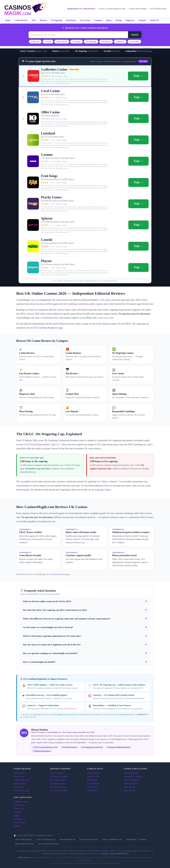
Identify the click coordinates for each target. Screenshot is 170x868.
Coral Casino (19, 805)
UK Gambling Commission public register (83, 304)
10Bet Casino (19, 809)
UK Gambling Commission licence (65, 714)
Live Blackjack (93, 783)
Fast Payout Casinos (58, 780)
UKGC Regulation (131, 773)
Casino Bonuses (103, 324)
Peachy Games (20, 823)
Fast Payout (71, 20)
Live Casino (85, 20)
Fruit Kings (18, 819)
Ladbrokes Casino (21, 802)
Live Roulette (92, 787)
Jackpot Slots (92, 780)
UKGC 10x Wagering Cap (46, 839)
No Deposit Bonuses (59, 787)
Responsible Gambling (133, 776)
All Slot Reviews (94, 773)
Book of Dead (62, 42)
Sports (109, 20)
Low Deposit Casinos (59, 790)
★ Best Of (154, 20)
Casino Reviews (21, 20)
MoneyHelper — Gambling (136, 839)
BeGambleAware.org (126, 714)
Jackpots (142, 20)
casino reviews (59, 574)
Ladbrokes (35, 42)
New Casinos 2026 (21, 790)
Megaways (130, 20)
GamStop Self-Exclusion (89, 839)
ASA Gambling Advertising (48, 844)
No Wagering (56, 20)
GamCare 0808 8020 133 (119, 854)
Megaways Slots (94, 776)
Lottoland (18, 812)
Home (8, 20)
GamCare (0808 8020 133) (112, 839)
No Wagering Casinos (59, 776)
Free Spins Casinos (58, 783)
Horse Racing (129, 790)
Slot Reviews (19, 776)
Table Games (92, 790)
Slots (34, 20)
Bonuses (43, 20)
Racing (119, 20)
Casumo (48, 42)
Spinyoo (17, 826)
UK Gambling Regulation (46, 328)
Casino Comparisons (22, 780)
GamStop (105, 854)
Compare (98, 20)
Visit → (138, 76)
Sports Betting (129, 787)
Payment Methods (131, 783)
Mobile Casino (20, 783)
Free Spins (77, 42)
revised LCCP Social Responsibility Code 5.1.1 (38, 445)
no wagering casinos (101, 490)
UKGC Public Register (23, 839)
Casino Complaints (131, 780)
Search (135, 35)
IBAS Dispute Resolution (24, 844)
